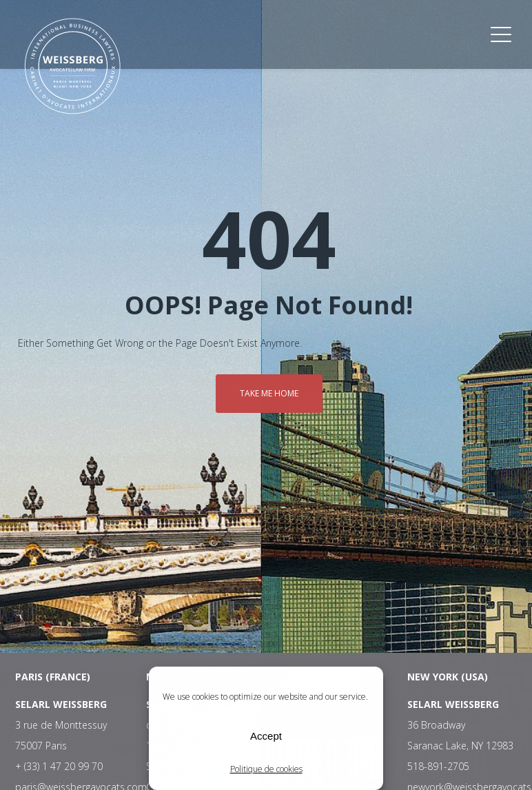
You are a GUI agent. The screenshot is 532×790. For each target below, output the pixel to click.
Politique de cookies (266, 769)
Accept (266, 736)
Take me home (269, 393)
